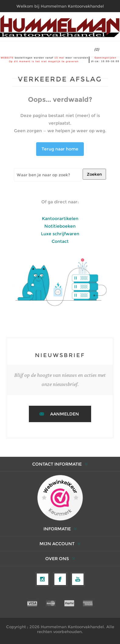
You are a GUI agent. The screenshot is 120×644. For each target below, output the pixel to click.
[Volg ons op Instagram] (43, 579)
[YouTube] (78, 579)
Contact (60, 241)
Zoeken (94, 174)
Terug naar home (60, 149)
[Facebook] (60, 579)
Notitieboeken (60, 226)
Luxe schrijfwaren (60, 234)
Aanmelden (65, 414)
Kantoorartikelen (60, 219)
